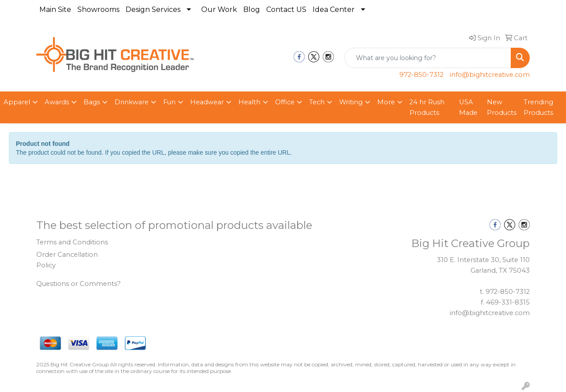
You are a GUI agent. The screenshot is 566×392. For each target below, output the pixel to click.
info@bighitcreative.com (490, 75)
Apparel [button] (17, 102)
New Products (502, 107)
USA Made (468, 107)
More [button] (386, 102)
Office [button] (285, 102)
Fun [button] (169, 102)
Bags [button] (92, 102)
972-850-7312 (421, 75)
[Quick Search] (428, 58)
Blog (252, 10)
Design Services (153, 10)
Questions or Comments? (78, 284)
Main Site (55, 10)
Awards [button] (57, 102)
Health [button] (249, 102)
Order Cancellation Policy (67, 260)
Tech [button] (317, 102)
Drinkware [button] (132, 102)
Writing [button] (351, 102)
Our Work (219, 10)
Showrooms (98, 10)
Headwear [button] (207, 102)
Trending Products (538, 107)
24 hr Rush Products (427, 107)
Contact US (286, 10)
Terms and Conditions (72, 242)
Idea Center (334, 10)
